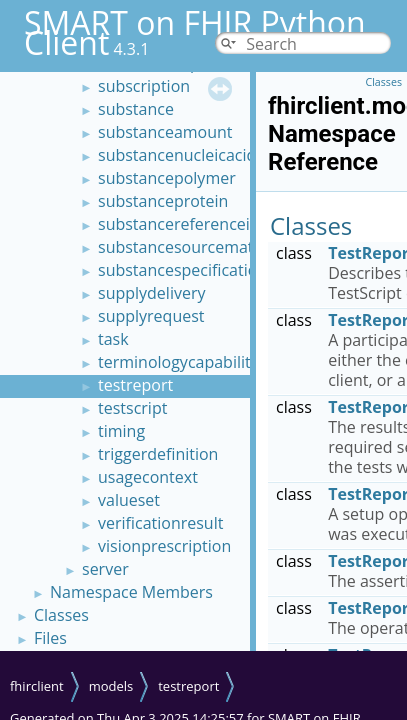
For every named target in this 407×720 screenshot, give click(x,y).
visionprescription (164, 546)
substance (136, 109)
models (111, 686)
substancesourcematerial (192, 247)
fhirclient (37, 686)
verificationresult (160, 523)
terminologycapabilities (184, 362)
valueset (129, 500)
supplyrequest (151, 316)
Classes (61, 615)
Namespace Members (131, 592)
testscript (132, 408)
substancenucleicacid (177, 155)
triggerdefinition (158, 454)
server (105, 569)
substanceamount (165, 132)
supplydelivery (151, 293)
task (113, 339)
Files (50, 638)
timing (121, 431)
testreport (135, 385)
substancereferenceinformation (216, 224)
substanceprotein (163, 201)
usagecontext (148, 477)
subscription (144, 86)
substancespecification (182, 270)
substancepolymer (167, 178)
